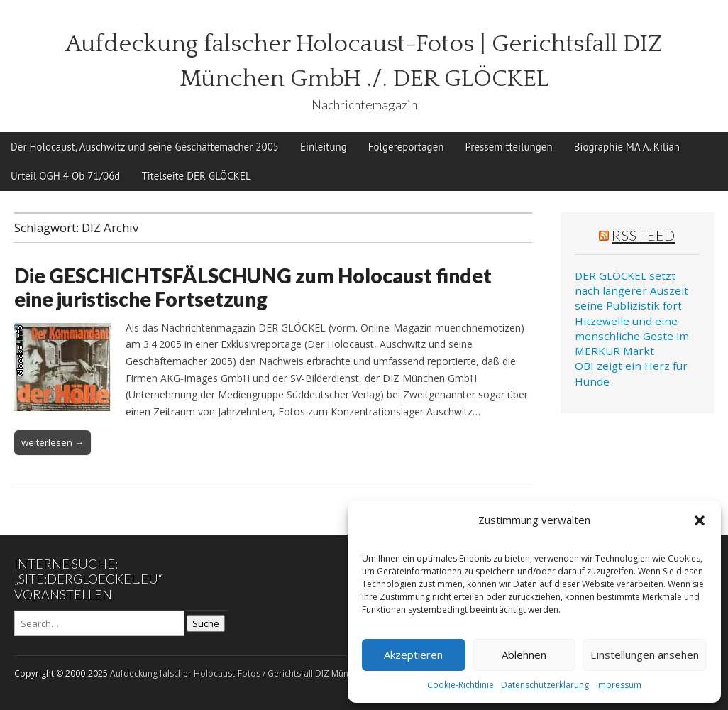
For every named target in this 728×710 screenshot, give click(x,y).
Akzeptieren (413, 655)
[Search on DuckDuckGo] (99, 623)
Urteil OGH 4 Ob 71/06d (65, 176)
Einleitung (324, 147)
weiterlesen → (53, 442)
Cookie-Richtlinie (460, 685)
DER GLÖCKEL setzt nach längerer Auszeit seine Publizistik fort (632, 291)
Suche (206, 623)
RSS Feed (643, 235)
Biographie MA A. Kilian (627, 147)
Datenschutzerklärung (545, 685)
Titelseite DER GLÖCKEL (196, 176)
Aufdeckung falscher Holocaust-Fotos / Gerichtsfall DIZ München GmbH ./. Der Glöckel (282, 673)
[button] (700, 520)
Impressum (619, 685)
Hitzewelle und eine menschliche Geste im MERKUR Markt (632, 336)
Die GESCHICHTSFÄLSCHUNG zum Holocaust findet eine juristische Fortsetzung (253, 288)
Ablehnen (524, 655)
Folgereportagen (406, 147)
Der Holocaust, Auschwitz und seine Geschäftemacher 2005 (145, 147)
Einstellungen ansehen (645, 655)
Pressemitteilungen (508, 147)
